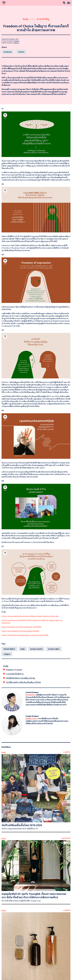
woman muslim (36, 649)
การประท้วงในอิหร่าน (15, 674)
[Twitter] (21, 52)
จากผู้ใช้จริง (67, 752)
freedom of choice (14, 670)
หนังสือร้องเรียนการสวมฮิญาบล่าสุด (21, 678)
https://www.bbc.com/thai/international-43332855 (21, 627)
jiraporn (17, 41)
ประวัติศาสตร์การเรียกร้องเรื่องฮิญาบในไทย (23, 682)
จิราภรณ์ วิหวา (31, 695)
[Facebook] (8, 52)
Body (26, 19)
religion (7, 654)
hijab (23, 649)
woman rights (54, 649)
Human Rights (9, 649)
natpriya (16, 43)
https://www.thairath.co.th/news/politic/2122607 (21, 631)
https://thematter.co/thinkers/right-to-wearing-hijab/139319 (25, 635)
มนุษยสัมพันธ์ (66, 838)
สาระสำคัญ (43, 19)
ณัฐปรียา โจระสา (32, 718)
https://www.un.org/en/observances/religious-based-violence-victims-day (30, 616)
